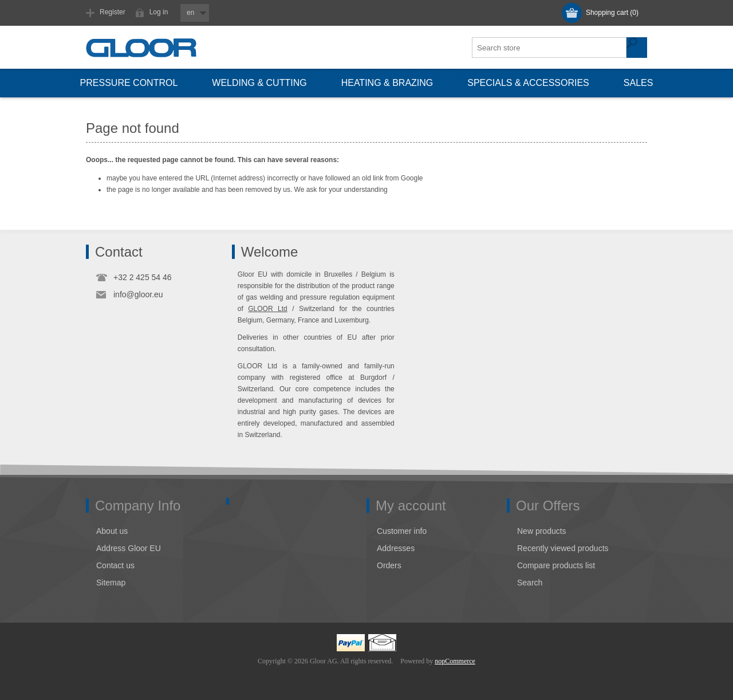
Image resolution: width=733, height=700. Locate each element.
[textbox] (550, 48)
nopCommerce (455, 661)
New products (542, 531)
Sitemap (111, 583)
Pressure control (129, 83)
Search (530, 583)
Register (113, 12)
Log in (159, 12)
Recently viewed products (563, 548)
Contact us (115, 565)
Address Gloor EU (129, 548)
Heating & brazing (387, 83)
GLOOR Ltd (267, 309)
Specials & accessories (528, 83)
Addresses (396, 548)
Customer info (402, 531)
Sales (639, 83)
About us (112, 531)
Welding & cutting (259, 83)
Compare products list (556, 565)
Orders (389, 565)
